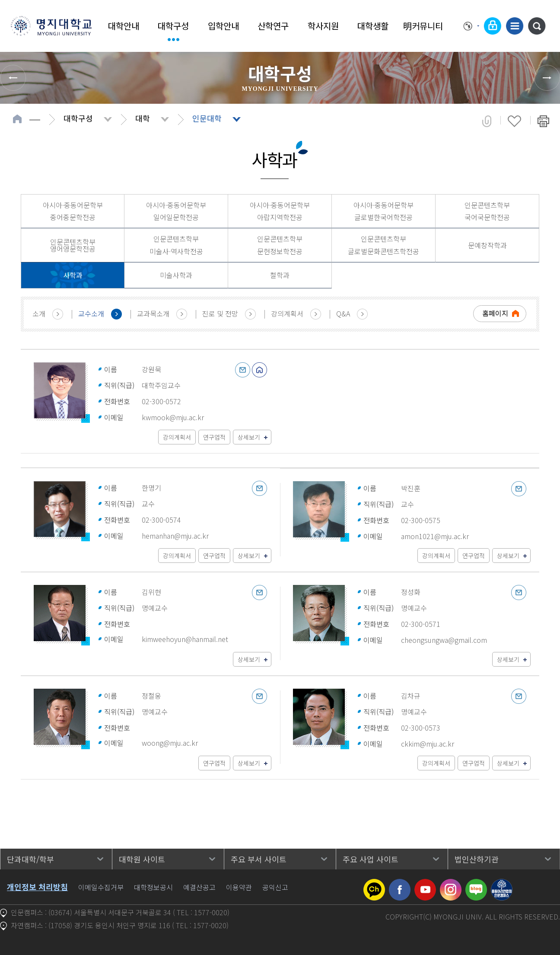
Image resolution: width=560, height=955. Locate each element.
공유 (487, 121)
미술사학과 (176, 275)
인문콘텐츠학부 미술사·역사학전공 (176, 245)
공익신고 (275, 887)
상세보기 (249, 437)
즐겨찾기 (514, 121)
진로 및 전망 (220, 313)
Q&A (343, 313)
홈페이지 (495, 313)
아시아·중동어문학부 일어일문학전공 (176, 211)
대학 (143, 118)
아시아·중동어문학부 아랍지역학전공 (280, 211)
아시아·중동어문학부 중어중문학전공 (73, 211)
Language (471, 26)
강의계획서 (287, 313)
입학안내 (223, 26)
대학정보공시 (153, 887)
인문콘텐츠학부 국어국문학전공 (487, 211)
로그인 (493, 26)
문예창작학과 (487, 245)
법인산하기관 (477, 859)
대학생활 (373, 26)
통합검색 (537, 26)
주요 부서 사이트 (259, 859)
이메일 (243, 370)
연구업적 (214, 437)
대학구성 (173, 26)
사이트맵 (515, 26)
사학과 (73, 275)
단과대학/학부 (30, 859)
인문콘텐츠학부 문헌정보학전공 (280, 245)
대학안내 (124, 26)
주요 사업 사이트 (371, 859)
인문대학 (207, 118)
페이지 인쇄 (543, 121)
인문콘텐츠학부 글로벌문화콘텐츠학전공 (383, 245)
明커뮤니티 (423, 26)
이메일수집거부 (101, 887)
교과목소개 (153, 313)
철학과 (280, 275)
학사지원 (323, 26)
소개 (39, 313)
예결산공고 (199, 887)
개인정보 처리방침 (37, 887)
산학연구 (273, 26)
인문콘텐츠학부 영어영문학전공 (73, 245)
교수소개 (91, 313)
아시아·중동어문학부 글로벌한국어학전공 (383, 211)
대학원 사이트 (142, 859)
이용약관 (239, 887)
